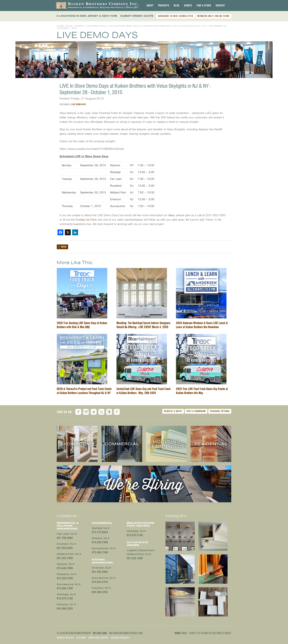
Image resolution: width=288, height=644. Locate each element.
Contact (220, 6)
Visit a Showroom (196, 411)
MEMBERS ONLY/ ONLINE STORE (213, 16)
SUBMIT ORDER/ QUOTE (137, 16)
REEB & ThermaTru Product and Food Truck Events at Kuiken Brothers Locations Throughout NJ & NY (84, 391)
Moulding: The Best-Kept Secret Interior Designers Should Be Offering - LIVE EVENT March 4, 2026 (143, 325)
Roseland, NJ (65, 574)
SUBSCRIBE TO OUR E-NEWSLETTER (175, 16)
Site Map (81, 638)
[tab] (150, 6)
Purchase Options (220, 411)
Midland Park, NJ (68, 554)
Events (188, 6)
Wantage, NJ (65, 594)
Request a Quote (173, 411)
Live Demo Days (96, 26)
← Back (62, 247)
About (150, 6)
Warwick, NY (65, 604)
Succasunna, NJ (68, 584)
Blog (177, 6)
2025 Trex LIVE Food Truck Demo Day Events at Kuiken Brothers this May (202, 391)
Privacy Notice (65, 638)
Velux (171, 215)
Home (60, 26)
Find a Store (204, 6)
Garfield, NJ (99, 528)
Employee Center (98, 638)
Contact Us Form (86, 220)
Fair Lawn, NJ (66, 534)
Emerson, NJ (65, 544)
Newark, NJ (64, 564)
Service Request (120, 638)
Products (164, 6)
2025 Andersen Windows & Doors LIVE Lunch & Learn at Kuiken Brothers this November (202, 325)
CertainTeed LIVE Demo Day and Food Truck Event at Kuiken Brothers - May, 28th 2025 (143, 391)
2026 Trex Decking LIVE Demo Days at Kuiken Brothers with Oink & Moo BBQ (82, 325)
